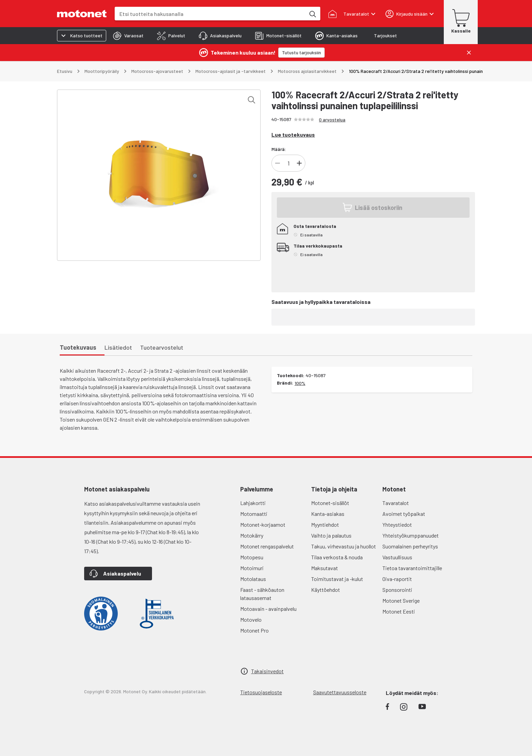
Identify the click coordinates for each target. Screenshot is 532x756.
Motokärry (252, 535)
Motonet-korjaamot (263, 525)
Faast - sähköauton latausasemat (262, 594)
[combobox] (210, 14)
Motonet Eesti (399, 611)
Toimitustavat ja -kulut (337, 579)
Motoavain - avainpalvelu (268, 609)
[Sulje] (469, 53)
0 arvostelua (332, 120)
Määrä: (279, 149)
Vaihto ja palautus (331, 535)
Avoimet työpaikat (404, 514)
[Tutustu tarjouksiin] (301, 53)
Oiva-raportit (397, 579)
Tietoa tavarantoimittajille (412, 568)
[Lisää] (299, 163)
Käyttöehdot (326, 590)
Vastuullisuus (397, 557)
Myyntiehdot (325, 525)
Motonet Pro (254, 630)
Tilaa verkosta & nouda (337, 557)
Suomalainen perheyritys (410, 546)
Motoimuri (252, 568)
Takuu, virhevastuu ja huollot (344, 546)
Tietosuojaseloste (261, 692)
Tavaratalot (396, 503)
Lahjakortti (253, 503)
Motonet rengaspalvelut (267, 546)
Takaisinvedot (267, 671)
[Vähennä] (278, 163)
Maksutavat (325, 568)
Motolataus (253, 579)
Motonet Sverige (401, 600)
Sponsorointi (397, 590)
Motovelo (251, 619)
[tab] (128, 36)
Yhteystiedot (397, 525)
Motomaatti (254, 514)
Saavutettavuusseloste (340, 692)
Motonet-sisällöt (330, 503)
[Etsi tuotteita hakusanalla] (312, 14)
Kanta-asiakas (328, 514)
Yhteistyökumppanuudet (411, 535)
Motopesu (252, 557)
